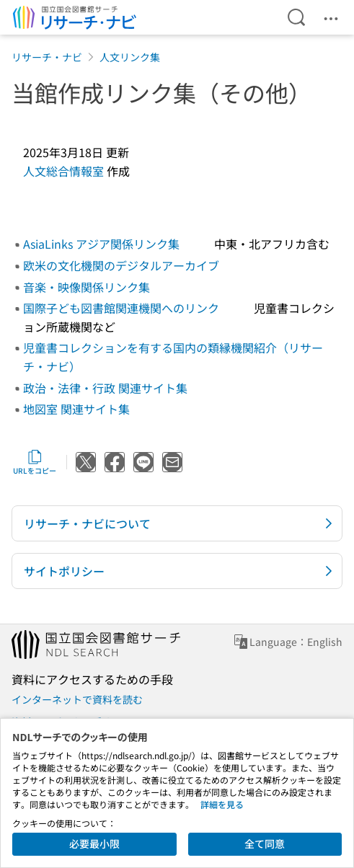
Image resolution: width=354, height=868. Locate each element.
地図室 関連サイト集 (76, 409)
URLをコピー (35, 462)
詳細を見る (222, 804)
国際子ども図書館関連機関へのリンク (121, 308)
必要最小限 (94, 843)
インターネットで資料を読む (77, 699)
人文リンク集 (130, 57)
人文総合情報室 (63, 171)
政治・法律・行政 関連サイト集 (105, 388)
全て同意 (265, 843)
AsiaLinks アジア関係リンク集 (101, 244)
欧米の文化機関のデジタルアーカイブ (121, 265)
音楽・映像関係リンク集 (87, 287)
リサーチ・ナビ (47, 57)
